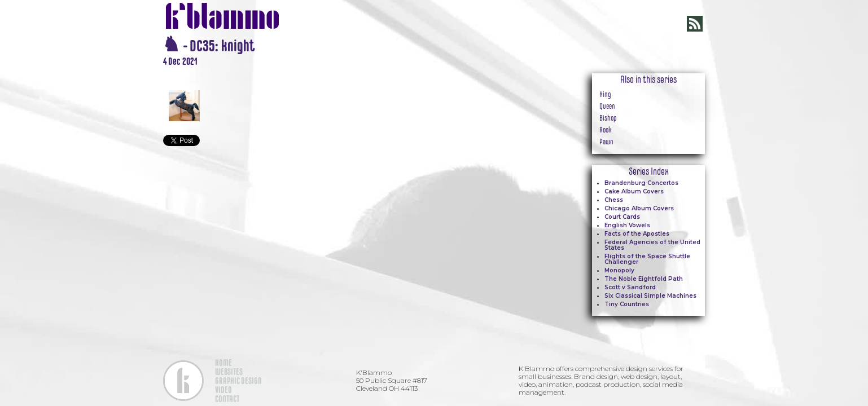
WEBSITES (229, 372)
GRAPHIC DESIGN (238, 381)
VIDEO (223, 390)
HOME (223, 363)
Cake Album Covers (634, 191)
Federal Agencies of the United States (652, 245)
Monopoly (619, 270)
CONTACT (227, 399)
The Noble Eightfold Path (644, 279)
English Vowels (627, 225)
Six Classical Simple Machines (650, 296)
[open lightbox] (355, 73)
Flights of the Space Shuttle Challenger (647, 259)
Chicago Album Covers (639, 208)
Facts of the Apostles (637, 234)
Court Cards (622, 217)
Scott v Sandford (630, 287)
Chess (614, 200)
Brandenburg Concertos (641, 183)
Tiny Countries (627, 304)
